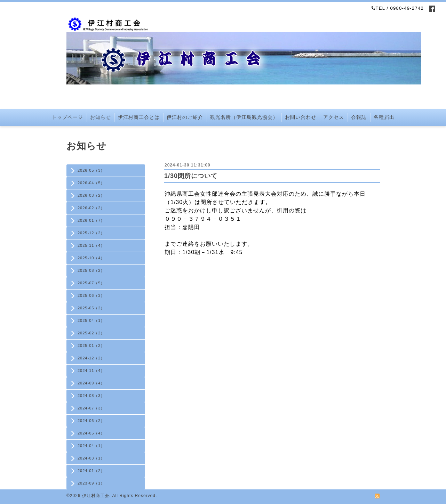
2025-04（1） (91, 320)
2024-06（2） (91, 421)
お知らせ (101, 117)
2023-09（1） (91, 483)
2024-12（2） (91, 358)
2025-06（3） (91, 295)
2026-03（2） (91, 195)
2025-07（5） (91, 283)
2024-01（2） (91, 471)
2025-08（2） (91, 270)
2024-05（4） (91, 433)
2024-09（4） (91, 383)
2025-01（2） (91, 346)
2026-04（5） (91, 183)
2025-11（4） (91, 245)
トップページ (67, 117)
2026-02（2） (91, 208)
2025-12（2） (91, 233)
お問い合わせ (301, 117)
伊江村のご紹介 (185, 117)
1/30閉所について (191, 176)
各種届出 (384, 117)
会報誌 (359, 117)
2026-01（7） (91, 220)
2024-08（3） (91, 396)
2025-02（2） (91, 333)
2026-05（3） (91, 170)
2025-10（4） (91, 258)
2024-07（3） (91, 408)
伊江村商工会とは (139, 117)
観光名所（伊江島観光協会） (244, 117)
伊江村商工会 (96, 496)
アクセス (334, 117)
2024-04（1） (91, 446)
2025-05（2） (91, 308)
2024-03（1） (91, 458)
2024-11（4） (91, 371)
